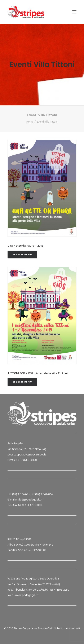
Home (30, 122)
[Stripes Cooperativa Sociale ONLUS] (26, 12)
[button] (74, 12)
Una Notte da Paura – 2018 (25, 246)
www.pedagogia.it (26, 595)
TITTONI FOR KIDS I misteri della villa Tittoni (38, 373)
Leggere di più (22, 254)
